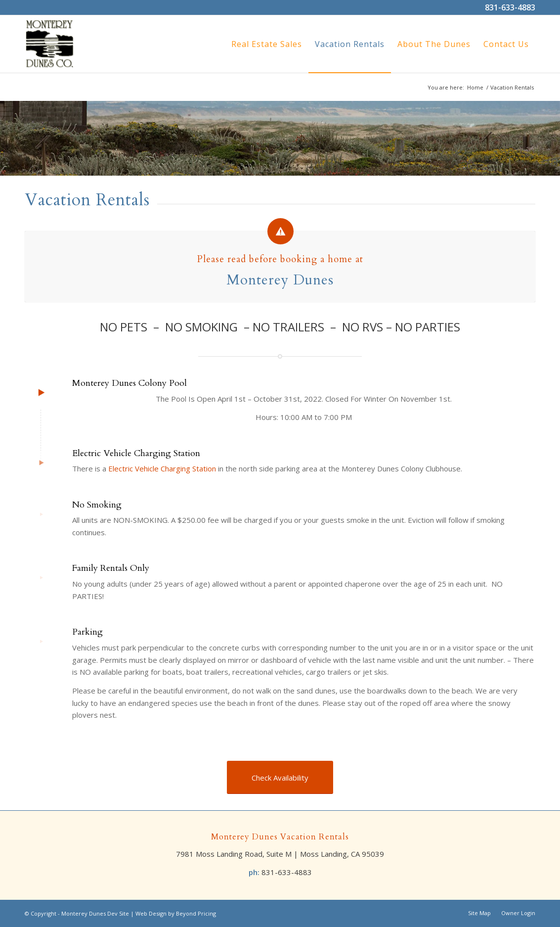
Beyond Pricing (196, 913)
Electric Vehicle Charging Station (162, 468)
